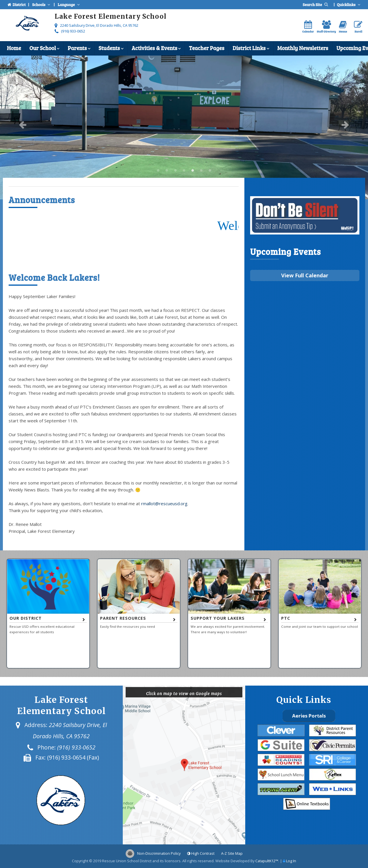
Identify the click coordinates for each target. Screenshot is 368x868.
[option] (184, 127)
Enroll (358, 27)
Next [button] (345, 125)
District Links (251, 49)
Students (111, 49)
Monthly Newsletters (303, 48)
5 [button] (193, 171)
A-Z (232, 853)
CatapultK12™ (267, 861)
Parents (79, 49)
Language (69, 4)
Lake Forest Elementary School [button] (158, 171)
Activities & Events (156, 49)
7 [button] (210, 171)
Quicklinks (349, 4)
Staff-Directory (326, 27)
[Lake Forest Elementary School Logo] (27, 24)
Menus (343, 27)
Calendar (308, 27)
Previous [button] (23, 125)
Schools (42, 4)
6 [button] (201, 171)
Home (14, 48)
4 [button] (184, 171)
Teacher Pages (207, 48)
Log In (291, 861)
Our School (44, 49)
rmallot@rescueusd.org (164, 503)
